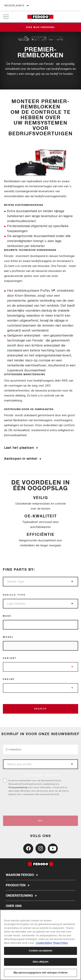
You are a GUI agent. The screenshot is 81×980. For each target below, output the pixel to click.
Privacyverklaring (18, 787)
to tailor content (42, 776)
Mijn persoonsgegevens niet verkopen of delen (40, 973)
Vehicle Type (14, 595)
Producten (18, 885)
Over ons (14, 906)
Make (7, 616)
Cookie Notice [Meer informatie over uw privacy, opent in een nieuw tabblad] (44, 943)
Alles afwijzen (40, 962)
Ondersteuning (22, 896)
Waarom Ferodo (22, 875)
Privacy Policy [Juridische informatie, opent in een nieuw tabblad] (60, 943)
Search (40, 709)
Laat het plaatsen (19, 448)
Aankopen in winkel (21, 459)
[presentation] (35, 806)
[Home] (40, 17)
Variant (10, 658)
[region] (40, 945)
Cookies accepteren (40, 951)
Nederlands (14, 5)
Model (8, 637)
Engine (9, 679)
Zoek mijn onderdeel (40, 27)
